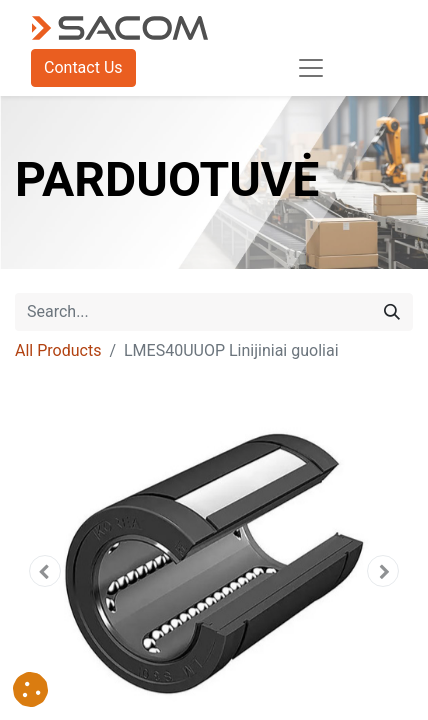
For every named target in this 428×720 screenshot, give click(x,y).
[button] (45, 571)
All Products (58, 350)
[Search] (392, 312)
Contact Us (83, 67)
